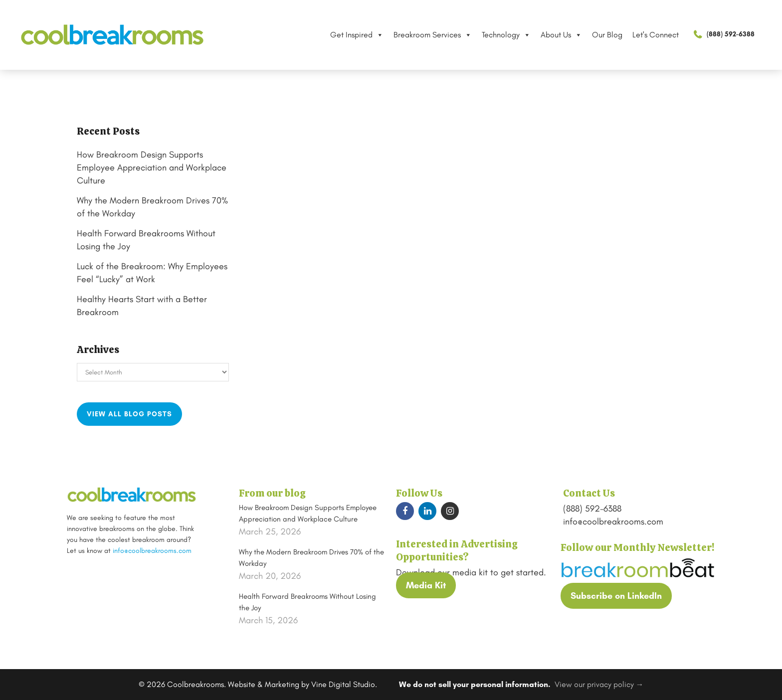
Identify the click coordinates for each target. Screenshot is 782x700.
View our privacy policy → (599, 684)
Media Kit (426, 585)
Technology (506, 35)
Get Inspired (357, 35)
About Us (561, 35)
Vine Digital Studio (343, 684)
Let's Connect (656, 35)
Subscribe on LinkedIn (616, 596)
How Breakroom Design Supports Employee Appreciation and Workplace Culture (152, 168)
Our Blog (607, 35)
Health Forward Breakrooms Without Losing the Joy (307, 602)
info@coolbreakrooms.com (152, 551)
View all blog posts (129, 414)
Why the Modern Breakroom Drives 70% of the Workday (311, 558)
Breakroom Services (433, 35)
